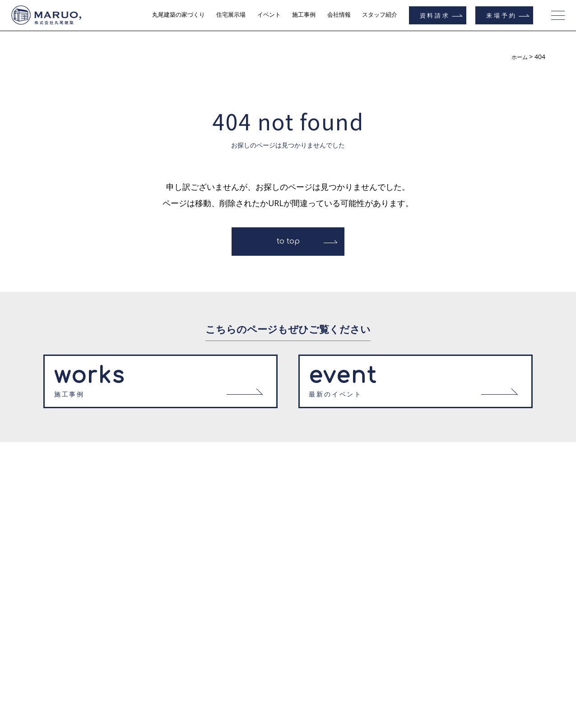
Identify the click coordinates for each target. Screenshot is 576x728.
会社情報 (339, 15)
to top (288, 241)
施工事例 (304, 15)
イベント (269, 15)
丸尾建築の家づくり (179, 15)
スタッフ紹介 (380, 15)
